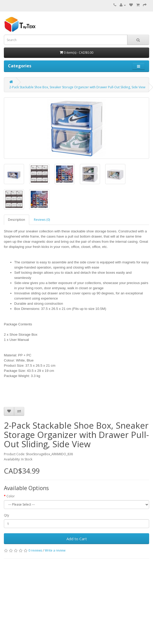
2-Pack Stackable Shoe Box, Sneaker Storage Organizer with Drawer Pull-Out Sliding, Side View (77, 87)
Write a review (55, 550)
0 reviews (35, 550)
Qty (6, 515)
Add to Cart (77, 539)
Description (17, 220)
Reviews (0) (42, 220)
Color (11, 496)
